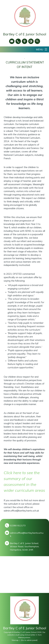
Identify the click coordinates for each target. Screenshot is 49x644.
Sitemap (15, 640)
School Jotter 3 (31, 635)
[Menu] (42, 49)
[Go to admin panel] (29, 640)
